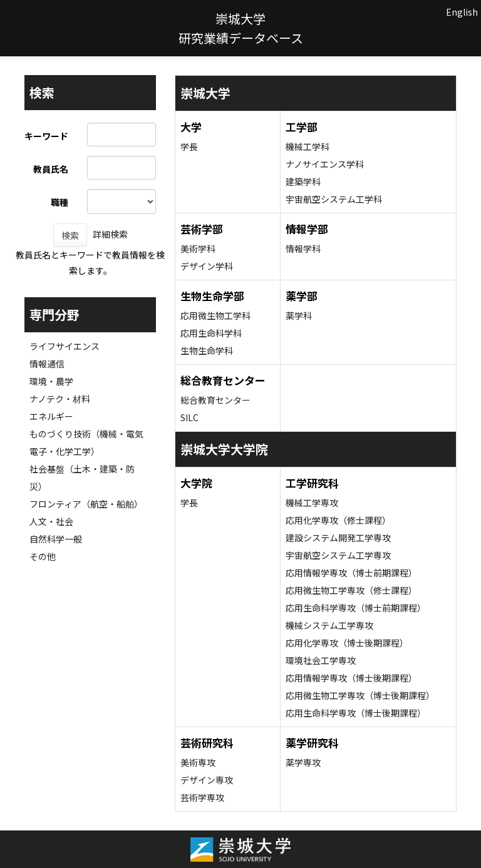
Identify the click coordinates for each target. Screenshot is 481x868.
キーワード (46, 136)
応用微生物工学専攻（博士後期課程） (360, 695)
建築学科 (303, 181)
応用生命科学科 (211, 333)
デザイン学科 (207, 266)
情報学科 (303, 248)
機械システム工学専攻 (329, 625)
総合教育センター (215, 400)
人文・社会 (51, 521)
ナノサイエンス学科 (325, 164)
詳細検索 (110, 234)
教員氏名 (51, 169)
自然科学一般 (56, 539)
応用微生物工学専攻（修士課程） (351, 590)
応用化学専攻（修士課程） (338, 520)
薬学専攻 (303, 762)
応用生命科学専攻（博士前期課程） (356, 608)
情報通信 (47, 364)
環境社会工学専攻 (321, 660)
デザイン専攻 (207, 780)
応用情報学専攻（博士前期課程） (351, 573)
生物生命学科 (207, 350)
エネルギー (51, 416)
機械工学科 (308, 146)
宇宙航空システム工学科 (334, 199)
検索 (70, 235)
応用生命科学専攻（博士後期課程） (356, 713)
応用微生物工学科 (215, 315)
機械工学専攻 (312, 503)
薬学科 (299, 315)
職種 (59, 202)
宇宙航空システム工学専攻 (338, 555)
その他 (43, 556)
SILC (189, 417)
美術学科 (198, 248)
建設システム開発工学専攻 (338, 538)
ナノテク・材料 (60, 399)
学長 (189, 146)
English (462, 12)
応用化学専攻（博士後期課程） (347, 643)
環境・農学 (51, 381)
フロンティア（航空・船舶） (86, 504)
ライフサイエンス (65, 346)
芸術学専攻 (202, 797)
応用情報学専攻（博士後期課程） (351, 678)
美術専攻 (198, 762)
